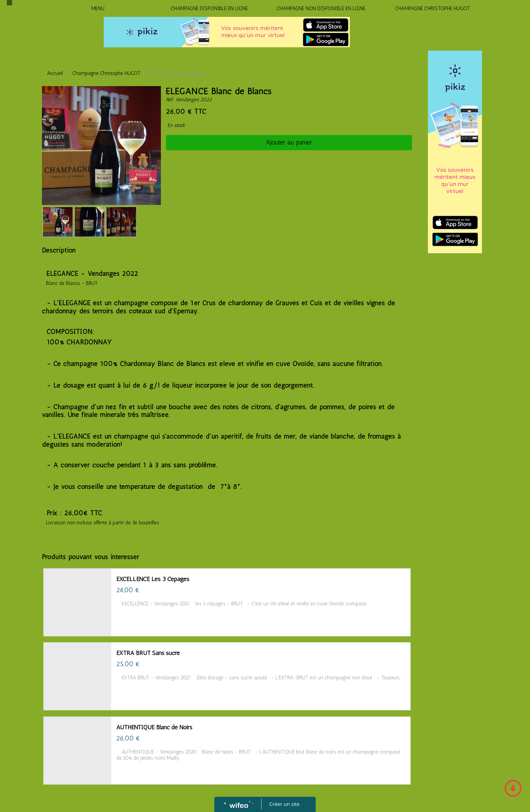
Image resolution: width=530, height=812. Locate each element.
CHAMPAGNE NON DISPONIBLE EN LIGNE (321, 8)
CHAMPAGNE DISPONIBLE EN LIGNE (209, 8)
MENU (98, 8)
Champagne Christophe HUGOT (106, 73)
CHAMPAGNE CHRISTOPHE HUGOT (432, 8)
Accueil (55, 73)
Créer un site (284, 804)
